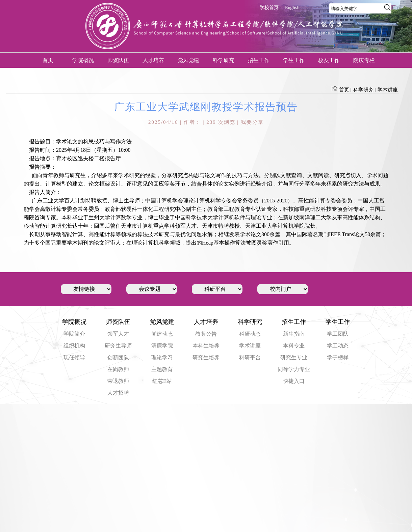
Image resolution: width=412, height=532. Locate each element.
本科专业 (294, 346)
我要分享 (252, 122)
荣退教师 (118, 381)
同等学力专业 (294, 369)
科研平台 (250, 357)
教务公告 (206, 334)
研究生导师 (118, 346)
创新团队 (118, 357)
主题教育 (162, 369)
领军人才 (118, 334)
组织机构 (74, 346)
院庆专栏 (364, 60)
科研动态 (250, 334)
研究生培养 (206, 357)
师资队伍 (118, 60)
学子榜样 (338, 357)
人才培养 (153, 60)
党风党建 (188, 60)
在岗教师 (118, 369)
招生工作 (259, 60)
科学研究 (224, 60)
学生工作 (294, 60)
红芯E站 (162, 381)
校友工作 (329, 60)
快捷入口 (294, 381)
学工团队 (338, 334)
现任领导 (74, 357)
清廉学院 (162, 346)
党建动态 (162, 334)
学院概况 (83, 60)
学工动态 (338, 346)
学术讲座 (388, 90)
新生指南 (294, 334)
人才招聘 (118, 393)
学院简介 (74, 334)
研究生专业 (294, 357)
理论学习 (162, 357)
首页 (48, 60)
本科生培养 (206, 346)
